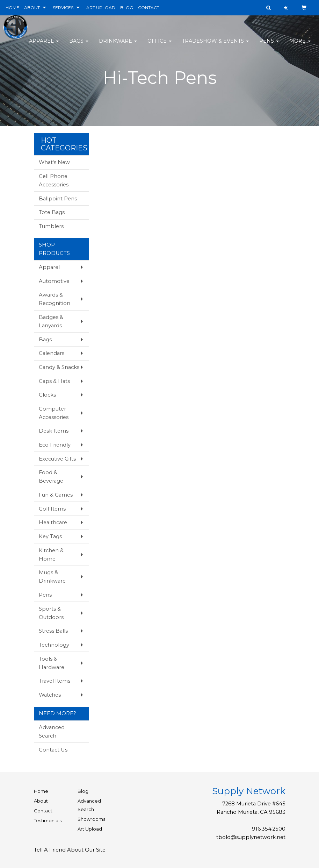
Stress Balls (53, 631)
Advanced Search (52, 732)
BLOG (127, 8)
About (41, 801)
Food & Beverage (51, 477)
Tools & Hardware (52, 663)
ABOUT (32, 8)
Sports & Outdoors (51, 613)
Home (41, 791)
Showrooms (91, 819)
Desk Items (54, 431)
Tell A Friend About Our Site (70, 850)
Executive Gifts (57, 459)
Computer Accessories (54, 413)
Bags (79, 45)
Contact (43, 811)
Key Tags (50, 536)
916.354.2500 (269, 829)
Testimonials (48, 820)
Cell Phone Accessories (54, 180)
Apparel (44, 45)
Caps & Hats (54, 381)
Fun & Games (56, 495)
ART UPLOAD (101, 8)
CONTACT (149, 8)
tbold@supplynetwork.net (251, 837)
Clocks (47, 395)
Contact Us (53, 750)
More (300, 45)
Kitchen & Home (51, 555)
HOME (12, 8)
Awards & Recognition (55, 299)
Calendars (52, 353)
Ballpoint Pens (58, 199)
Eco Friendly (55, 445)
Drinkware (118, 45)
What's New (54, 162)
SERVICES (63, 8)
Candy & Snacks (59, 367)
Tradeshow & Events (215, 45)
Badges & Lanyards (51, 321)
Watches (50, 695)
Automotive (54, 281)
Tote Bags (52, 212)
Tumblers (51, 226)
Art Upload (90, 829)
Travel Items (55, 681)
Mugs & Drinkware (52, 577)
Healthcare (53, 522)
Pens (269, 45)
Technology (54, 645)
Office (159, 45)
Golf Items (52, 509)
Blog (83, 791)
